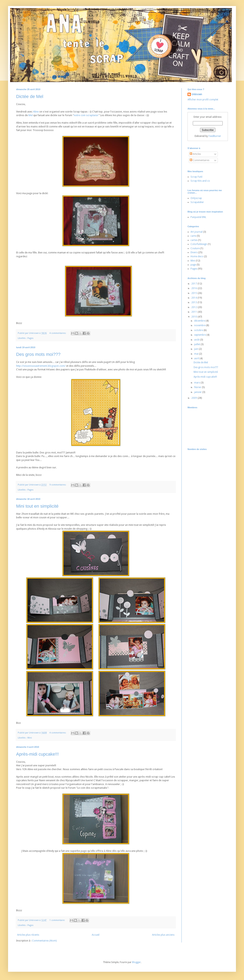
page (193, 265)
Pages (30, 338)
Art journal (197, 232)
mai (197, 354)
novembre (200, 325)
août (197, 340)
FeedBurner (215, 136)
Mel (31, 115)
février (198, 387)
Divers (194, 252)
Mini (30, 738)
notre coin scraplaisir (86, 115)
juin (197, 349)
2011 (194, 312)
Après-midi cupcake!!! (38, 754)
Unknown (197, 94)
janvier (198, 392)
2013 (194, 302)
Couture (195, 248)
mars (197, 383)
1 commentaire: (57, 920)
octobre (199, 330)
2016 (194, 288)
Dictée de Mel (30, 96)
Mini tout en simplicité (37, 506)
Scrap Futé (196, 177)
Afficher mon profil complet (203, 100)
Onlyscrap (196, 198)
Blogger (136, 962)
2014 (194, 298)
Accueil (96, 935)
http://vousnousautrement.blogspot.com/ (41, 366)
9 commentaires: (58, 485)
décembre (200, 321)
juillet (197, 344)
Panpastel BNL (198, 217)
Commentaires (200, 160)
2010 (194, 317)
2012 (194, 307)
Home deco (197, 256)
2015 (194, 293)
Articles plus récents (28, 935)
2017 (194, 284)
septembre (200, 335)
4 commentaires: (58, 333)
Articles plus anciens (163, 935)
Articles (195, 154)
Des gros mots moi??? (38, 354)
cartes (194, 240)
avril (197, 358)
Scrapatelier (197, 202)
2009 (194, 398)
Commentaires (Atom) (44, 941)
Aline (36, 112)
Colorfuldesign (199, 244)
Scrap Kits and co (200, 181)
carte (193, 236)
